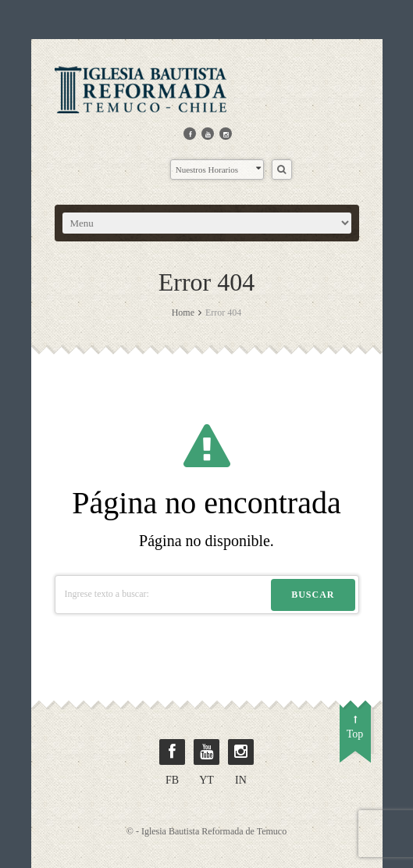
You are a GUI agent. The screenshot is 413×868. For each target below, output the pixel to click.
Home (183, 313)
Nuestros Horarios (218, 169)
